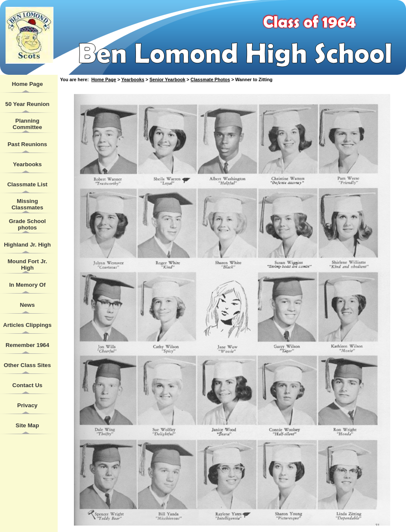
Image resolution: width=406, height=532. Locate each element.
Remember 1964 (27, 345)
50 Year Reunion (27, 104)
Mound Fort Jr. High (28, 265)
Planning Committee (28, 124)
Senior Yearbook (168, 79)
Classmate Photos (210, 79)
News (28, 305)
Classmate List (27, 184)
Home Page (28, 84)
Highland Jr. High (27, 245)
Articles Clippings (27, 325)
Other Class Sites (27, 365)
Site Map (28, 425)
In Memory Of (27, 285)
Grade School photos (28, 224)
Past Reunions (28, 144)
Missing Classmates (27, 204)
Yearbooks (27, 164)
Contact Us (27, 385)
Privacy (27, 405)
